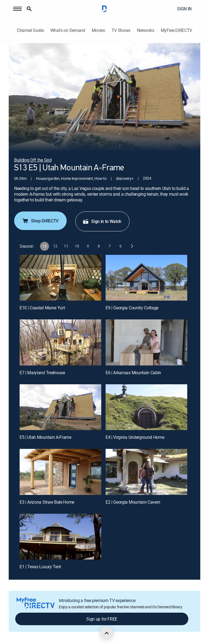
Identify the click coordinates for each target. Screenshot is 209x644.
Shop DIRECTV (40, 221)
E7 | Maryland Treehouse (42, 373)
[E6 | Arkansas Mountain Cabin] (146, 342)
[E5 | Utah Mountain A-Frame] (60, 407)
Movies (98, 30)
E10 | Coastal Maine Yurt (42, 308)
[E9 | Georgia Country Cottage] (146, 278)
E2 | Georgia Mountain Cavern (133, 502)
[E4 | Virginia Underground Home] (146, 407)
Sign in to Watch (102, 221)
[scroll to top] (107, 633)
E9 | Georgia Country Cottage (132, 308)
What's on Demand (68, 30)
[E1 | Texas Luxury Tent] (60, 537)
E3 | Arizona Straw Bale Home (47, 502)
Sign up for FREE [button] (102, 619)
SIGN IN (184, 9)
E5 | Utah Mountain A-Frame (45, 437)
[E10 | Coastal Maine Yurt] (60, 278)
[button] (17, 9)
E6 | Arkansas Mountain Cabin (133, 373)
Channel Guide (30, 30)
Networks (145, 30)
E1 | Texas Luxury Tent (40, 567)
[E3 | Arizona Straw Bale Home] (60, 472)
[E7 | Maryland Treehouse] (60, 342)
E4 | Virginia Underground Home (135, 437)
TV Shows (121, 30)
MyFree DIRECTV (177, 30)
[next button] (132, 246)
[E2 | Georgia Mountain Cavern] (146, 472)
